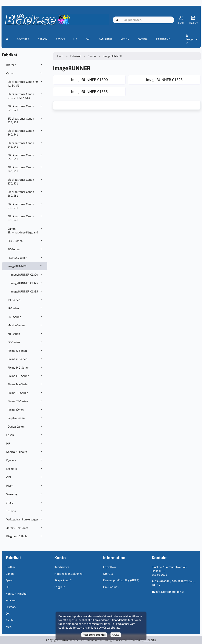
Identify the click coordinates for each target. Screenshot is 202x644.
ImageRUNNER (25, 266)
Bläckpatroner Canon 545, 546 (25, 145)
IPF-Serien (25, 300)
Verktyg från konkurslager (25, 519)
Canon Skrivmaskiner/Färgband (25, 230)
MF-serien (25, 334)
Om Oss (108, 574)
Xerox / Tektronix (25, 528)
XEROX (125, 39)
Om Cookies (111, 587)
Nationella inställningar (69, 574)
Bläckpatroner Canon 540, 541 (25, 132)
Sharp (25, 502)
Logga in (190, 39)
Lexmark (25, 469)
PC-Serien (25, 342)
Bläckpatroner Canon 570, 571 (25, 181)
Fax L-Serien (25, 241)
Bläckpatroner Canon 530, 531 (25, 206)
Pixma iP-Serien (25, 359)
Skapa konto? (63, 580)
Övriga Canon (25, 426)
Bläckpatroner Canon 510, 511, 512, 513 (25, 96)
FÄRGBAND (163, 39)
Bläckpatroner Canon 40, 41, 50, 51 (25, 84)
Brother (25, 65)
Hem (60, 56)
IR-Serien (25, 308)
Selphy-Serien (25, 418)
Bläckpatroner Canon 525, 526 (25, 120)
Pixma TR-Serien (25, 393)
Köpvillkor (110, 567)
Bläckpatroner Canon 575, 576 (25, 218)
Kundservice (62, 567)
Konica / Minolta (25, 452)
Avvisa (116, 635)
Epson (25, 435)
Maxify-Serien (25, 325)
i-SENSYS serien (25, 258)
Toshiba (25, 511)
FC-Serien (25, 249)
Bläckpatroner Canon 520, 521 (25, 108)
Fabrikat (76, 56)
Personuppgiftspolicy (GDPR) (121, 580)
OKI (88, 39)
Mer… (9, 627)
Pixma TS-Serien (25, 401)
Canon (25, 73)
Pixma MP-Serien (25, 376)
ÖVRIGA (143, 39)
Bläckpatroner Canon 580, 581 (25, 194)
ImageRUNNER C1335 (27, 291)
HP (75, 39)
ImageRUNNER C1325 (27, 283)
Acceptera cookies (94, 635)
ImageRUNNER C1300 (27, 274)
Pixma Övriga (25, 410)
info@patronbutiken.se (170, 592)
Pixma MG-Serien (25, 367)
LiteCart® (150, 640)
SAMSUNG (105, 39)
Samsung (25, 494)
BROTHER (23, 39)
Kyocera (25, 460)
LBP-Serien (25, 317)
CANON (43, 39)
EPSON (60, 39)
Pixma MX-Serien (25, 384)
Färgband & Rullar (25, 536)
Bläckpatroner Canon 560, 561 (25, 169)
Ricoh (25, 486)
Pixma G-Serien (25, 351)
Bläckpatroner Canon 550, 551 (25, 157)
